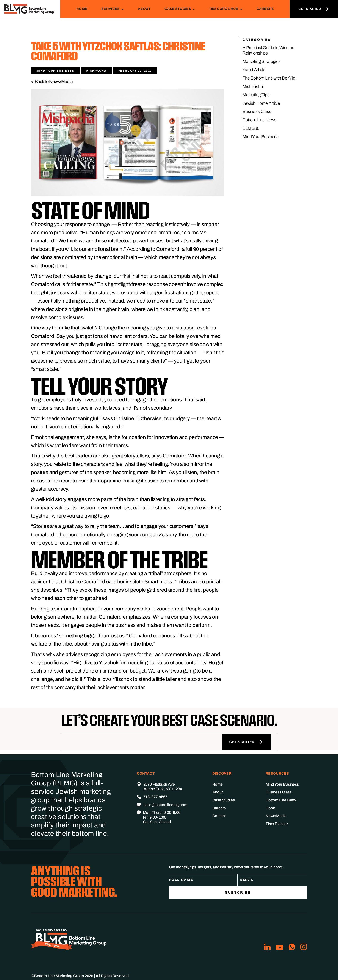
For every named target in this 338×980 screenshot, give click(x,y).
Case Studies (224, 800)
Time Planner (277, 824)
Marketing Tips (256, 95)
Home (82, 9)
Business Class (257, 111)
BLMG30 (251, 128)
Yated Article (254, 70)
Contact (219, 816)
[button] (113, 9)
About (144, 9)
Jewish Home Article (261, 103)
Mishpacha (253, 86)
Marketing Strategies (262, 61)
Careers (265, 9)
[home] (30, 9)
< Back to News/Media (52, 81)
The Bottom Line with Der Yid (269, 78)
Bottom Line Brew (281, 800)
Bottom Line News (259, 120)
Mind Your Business (261, 137)
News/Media (276, 816)
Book (270, 808)
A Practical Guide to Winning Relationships (268, 50)
